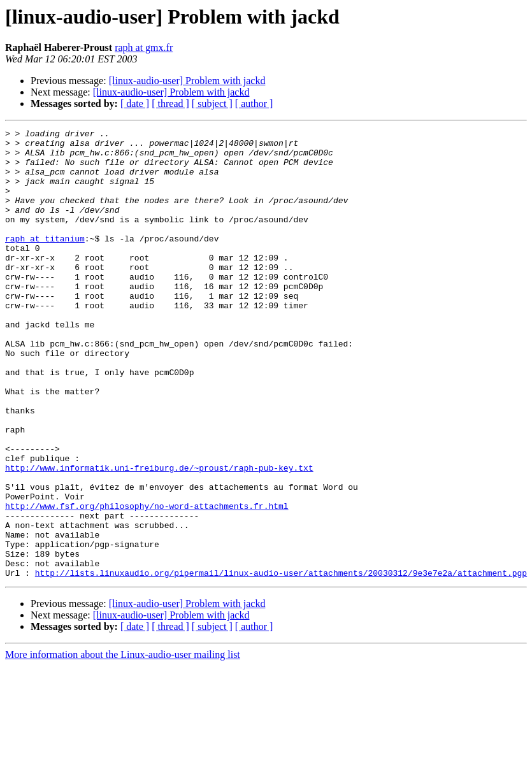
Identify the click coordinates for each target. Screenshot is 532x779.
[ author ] (254, 104)
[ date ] (135, 104)
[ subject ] (212, 104)
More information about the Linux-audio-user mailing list (123, 744)
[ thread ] (170, 104)
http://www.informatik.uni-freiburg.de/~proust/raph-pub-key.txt (159, 536)
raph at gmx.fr (144, 47)
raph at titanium (45, 261)
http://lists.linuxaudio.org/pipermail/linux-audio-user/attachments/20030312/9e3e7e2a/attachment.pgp (281, 662)
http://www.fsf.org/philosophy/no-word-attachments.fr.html (147, 582)
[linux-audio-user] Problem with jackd (187, 81)
